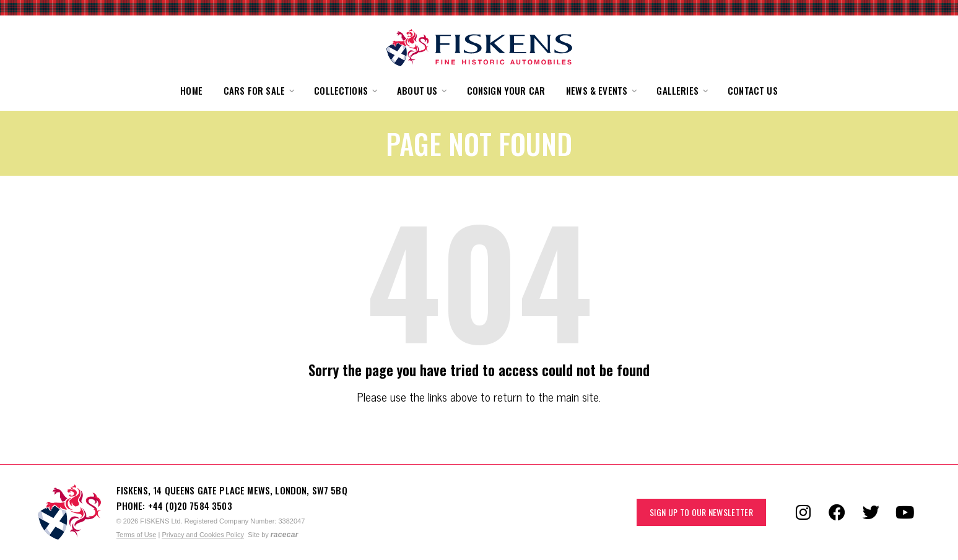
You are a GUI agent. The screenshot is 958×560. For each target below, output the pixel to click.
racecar (285, 535)
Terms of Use (137, 535)
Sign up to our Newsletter (701, 512)
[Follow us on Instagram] (803, 512)
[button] (258, 91)
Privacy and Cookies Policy (203, 535)
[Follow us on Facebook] (837, 512)
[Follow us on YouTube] (905, 512)
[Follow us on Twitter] (871, 512)
